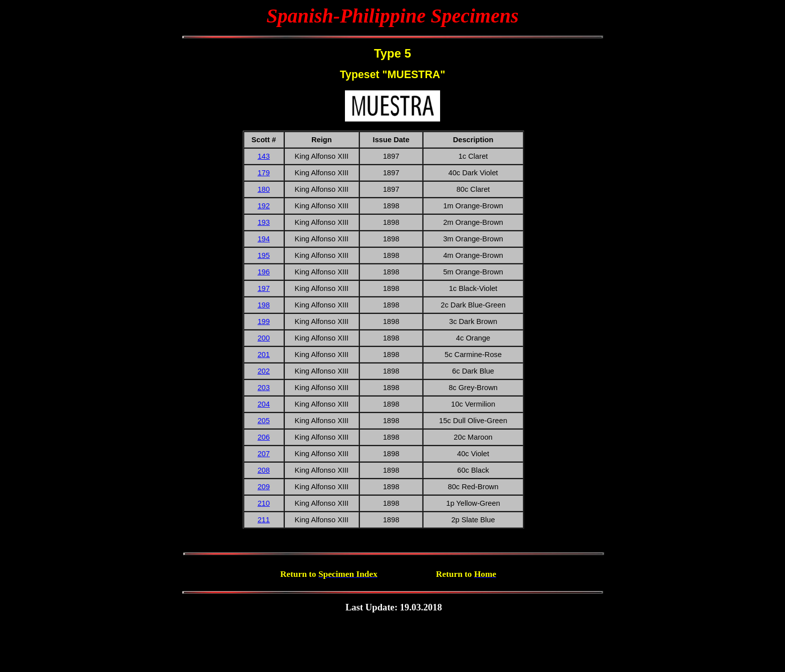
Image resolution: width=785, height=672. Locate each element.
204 (263, 404)
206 (263, 437)
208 (263, 470)
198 (263, 305)
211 (263, 520)
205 (263, 421)
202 (263, 371)
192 (263, 206)
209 (263, 487)
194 (263, 239)
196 (263, 272)
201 (263, 355)
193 (263, 222)
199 (263, 321)
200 (263, 338)
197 (263, 288)
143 (263, 156)
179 (263, 173)
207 (263, 454)
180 (263, 189)
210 (263, 503)
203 (263, 388)
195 (263, 255)
